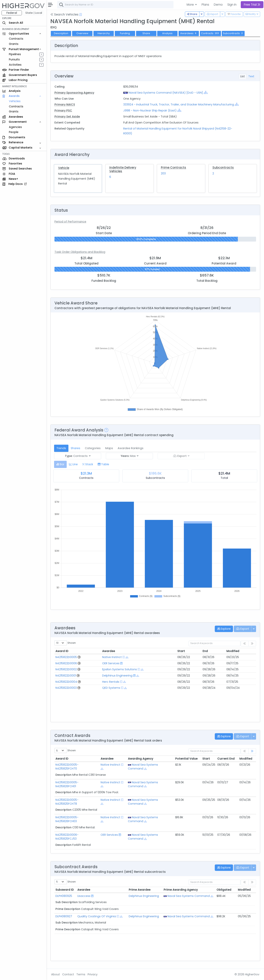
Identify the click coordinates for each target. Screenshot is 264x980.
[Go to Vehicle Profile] (79, 657)
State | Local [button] (34, 13)
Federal (12, 13)
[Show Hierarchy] (206, 92)
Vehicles (15, 101)
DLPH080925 (64, 896)
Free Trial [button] (252, 5)
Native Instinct (112, 657)
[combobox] (115, 5)
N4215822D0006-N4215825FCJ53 (67, 837)
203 (163, 173)
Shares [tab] (75, 448)
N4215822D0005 (66, 657)
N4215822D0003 (66, 688)
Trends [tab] (61, 448)
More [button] (191, 5)
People (14, 132)
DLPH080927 (64, 916)
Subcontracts (223, 167)
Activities (15, 65)
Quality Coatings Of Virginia (97, 916)
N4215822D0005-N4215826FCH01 (67, 784)
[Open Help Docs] (81, 15)
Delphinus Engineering (117, 676)
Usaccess (84, 896)
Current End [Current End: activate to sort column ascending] (226, 759)
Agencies (15, 127)
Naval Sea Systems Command (143, 767)
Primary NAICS (65, 104)
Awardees (189, 33)
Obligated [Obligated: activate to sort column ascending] (224, 890)
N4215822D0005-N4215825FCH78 (67, 802)
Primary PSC (63, 110)
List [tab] (243, 76)
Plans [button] (205, 5)
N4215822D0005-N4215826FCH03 (67, 819)
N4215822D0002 (66, 669)
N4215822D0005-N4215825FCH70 (67, 767)
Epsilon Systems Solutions (119, 669)
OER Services (111, 663)
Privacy (93, 974)
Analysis (167, 33)
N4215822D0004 (66, 682)
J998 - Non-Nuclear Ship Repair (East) (150, 110)
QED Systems (111, 688)
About (56, 974)
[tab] (60, 464)
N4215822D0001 (66, 676)
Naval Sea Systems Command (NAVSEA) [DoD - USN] (166, 93)
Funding (125, 33)
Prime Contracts (173, 167)
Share (146, 33)
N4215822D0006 (66, 663)
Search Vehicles (64, 14)
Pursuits (14, 59)
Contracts (16, 39)
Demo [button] (218, 5)
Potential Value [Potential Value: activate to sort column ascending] (186, 759)
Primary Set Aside (67, 117)
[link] (252, 751)
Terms (81, 974)
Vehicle (64, 168)
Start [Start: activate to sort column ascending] (181, 651)
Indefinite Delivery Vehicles (123, 169)
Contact (68, 974)
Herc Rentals (111, 682)
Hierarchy (104, 33)
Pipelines (15, 54)
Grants (14, 44)
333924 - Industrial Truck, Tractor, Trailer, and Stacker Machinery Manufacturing (179, 104)
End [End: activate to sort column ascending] (205, 651)
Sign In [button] (232, 5)
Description (61, 33)
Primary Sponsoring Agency (74, 93)
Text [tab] (251, 76)
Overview (82, 33)
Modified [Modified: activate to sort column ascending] (233, 651)
